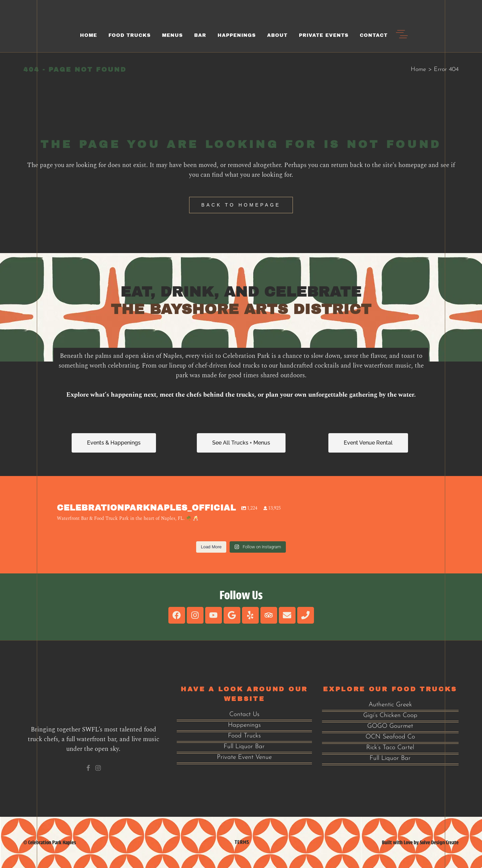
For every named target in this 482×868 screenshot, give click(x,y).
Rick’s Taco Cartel (390, 748)
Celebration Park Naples (52, 842)
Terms (242, 842)
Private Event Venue (244, 757)
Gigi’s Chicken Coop (390, 716)
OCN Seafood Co (390, 737)
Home (418, 69)
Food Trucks (244, 736)
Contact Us (244, 715)
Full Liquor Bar (244, 747)
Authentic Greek (390, 705)
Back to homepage (241, 205)
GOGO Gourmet (390, 726)
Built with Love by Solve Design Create (420, 842)
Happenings (244, 725)
